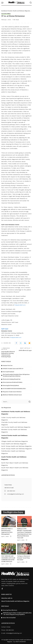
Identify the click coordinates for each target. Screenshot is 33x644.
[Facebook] (16, 343)
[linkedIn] (25, 343)
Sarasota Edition (6, 14)
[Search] (31, 3)
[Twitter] (21, 343)
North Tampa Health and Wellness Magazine (16, 446)
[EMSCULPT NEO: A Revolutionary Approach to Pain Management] (9, 521)
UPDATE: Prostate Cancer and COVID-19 (13, 369)
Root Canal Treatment (8, 372)
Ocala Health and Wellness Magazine (14, 444)
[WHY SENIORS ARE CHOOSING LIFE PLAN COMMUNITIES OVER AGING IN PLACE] (9, 549)
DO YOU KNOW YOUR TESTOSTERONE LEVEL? (14, 389)
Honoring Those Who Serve (10, 610)
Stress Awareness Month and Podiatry (13, 382)
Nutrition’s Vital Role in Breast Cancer (12, 395)
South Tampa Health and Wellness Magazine (16, 449)
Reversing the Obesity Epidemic (11, 386)
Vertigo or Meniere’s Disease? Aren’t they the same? (24, 558)
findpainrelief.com (20, 305)
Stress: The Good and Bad (9, 618)
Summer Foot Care (8, 366)
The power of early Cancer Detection (12, 392)
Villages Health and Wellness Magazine (15, 441)
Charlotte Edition (22, 524)
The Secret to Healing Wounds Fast (12, 379)
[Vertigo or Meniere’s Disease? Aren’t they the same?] (24, 549)
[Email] (29, 343)
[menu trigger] (3, 3)
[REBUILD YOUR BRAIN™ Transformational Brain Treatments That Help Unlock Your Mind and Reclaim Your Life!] (24, 521)
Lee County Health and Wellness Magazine (16, 427)
